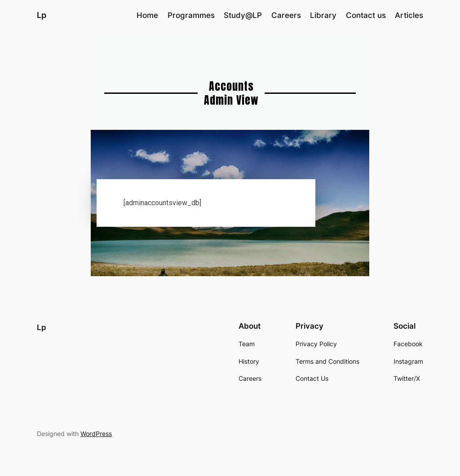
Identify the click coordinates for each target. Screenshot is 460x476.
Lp (42, 15)
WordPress (96, 434)
